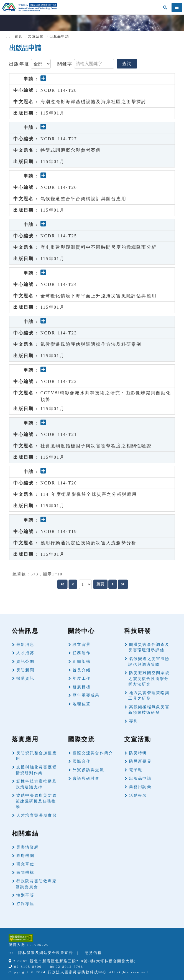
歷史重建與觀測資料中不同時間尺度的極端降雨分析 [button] (99, 247)
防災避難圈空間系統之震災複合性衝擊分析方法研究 (149, 679)
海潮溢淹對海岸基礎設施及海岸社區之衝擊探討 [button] (94, 102)
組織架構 (82, 662)
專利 (134, 721)
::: (8, 36)
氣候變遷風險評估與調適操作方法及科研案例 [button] (91, 344)
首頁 (19, 36)
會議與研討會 (86, 779)
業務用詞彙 (140, 787)
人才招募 (25, 653)
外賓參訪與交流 (88, 770)
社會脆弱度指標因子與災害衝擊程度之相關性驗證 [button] (96, 446)
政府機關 (25, 856)
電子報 (136, 770)
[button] (44, 79)
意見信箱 (93, 953)
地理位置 (82, 704)
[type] (41, 64)
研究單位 (25, 864)
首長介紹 (82, 670)
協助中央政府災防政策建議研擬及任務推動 (36, 801)
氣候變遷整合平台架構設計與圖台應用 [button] (83, 199)
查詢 (127, 64)
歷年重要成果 (86, 695)
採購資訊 (25, 678)
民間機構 (25, 873)
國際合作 (82, 761)
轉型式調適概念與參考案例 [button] (71, 150)
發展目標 (82, 687)
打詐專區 (25, 904)
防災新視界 (140, 761)
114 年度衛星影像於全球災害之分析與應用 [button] (89, 494)
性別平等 (25, 895)
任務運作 (82, 653)
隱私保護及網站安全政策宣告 (46, 953)
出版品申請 (140, 779)
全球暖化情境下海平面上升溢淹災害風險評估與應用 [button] (99, 296)
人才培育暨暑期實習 (37, 815)
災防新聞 (25, 670)
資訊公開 (25, 662)
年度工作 (82, 678)
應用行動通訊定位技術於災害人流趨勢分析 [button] (89, 543)
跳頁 (102, 584)
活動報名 (138, 795)
